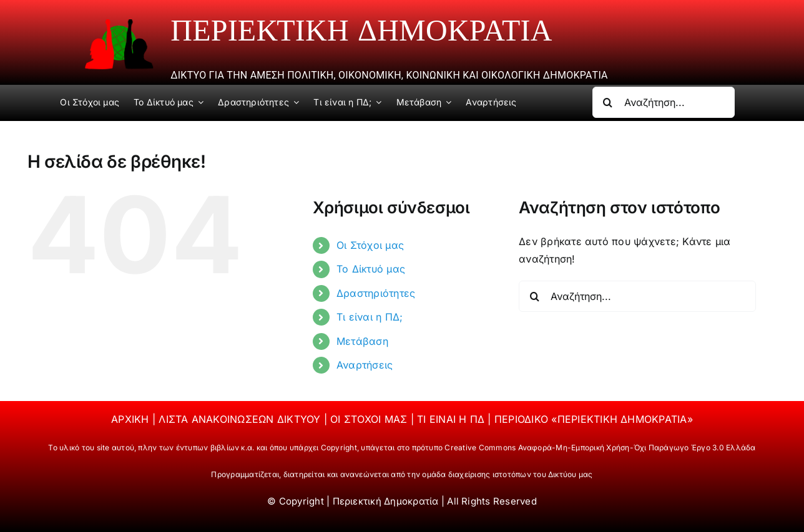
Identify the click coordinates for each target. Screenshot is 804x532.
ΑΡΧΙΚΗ (132, 419)
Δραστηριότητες (376, 293)
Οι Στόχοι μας (370, 245)
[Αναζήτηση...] (664, 102)
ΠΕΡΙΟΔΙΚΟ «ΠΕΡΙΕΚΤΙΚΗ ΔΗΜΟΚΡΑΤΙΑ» (594, 419)
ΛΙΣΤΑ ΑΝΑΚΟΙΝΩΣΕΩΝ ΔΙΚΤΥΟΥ (241, 419)
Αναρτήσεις (365, 365)
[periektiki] (119, 24)
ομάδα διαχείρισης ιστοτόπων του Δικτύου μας (507, 474)
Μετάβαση (362, 341)
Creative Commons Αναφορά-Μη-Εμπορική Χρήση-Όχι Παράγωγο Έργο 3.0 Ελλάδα (600, 447)
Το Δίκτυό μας (371, 269)
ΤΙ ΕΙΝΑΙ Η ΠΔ (452, 419)
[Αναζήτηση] (608, 102)
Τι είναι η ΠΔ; (370, 317)
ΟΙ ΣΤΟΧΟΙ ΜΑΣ (370, 419)
